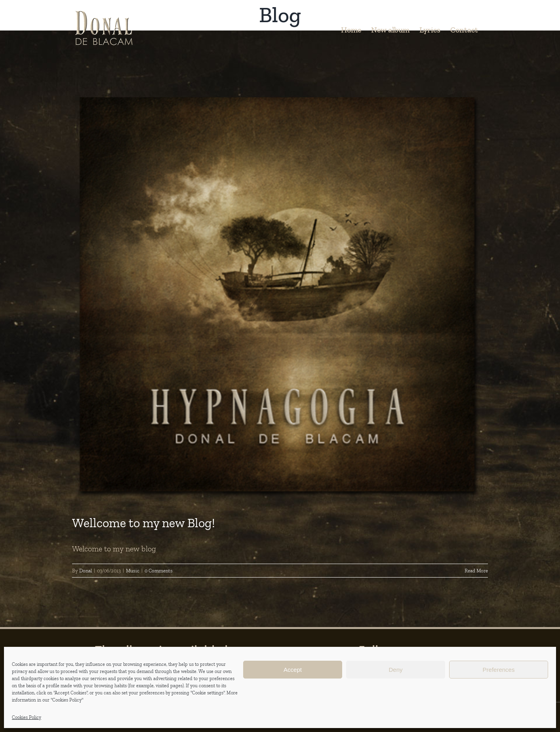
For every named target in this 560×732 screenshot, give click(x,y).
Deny (395, 670)
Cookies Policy (27, 717)
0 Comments (159, 571)
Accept (293, 670)
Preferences (499, 670)
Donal (86, 571)
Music (133, 571)
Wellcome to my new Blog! (144, 523)
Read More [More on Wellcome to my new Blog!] (476, 571)
